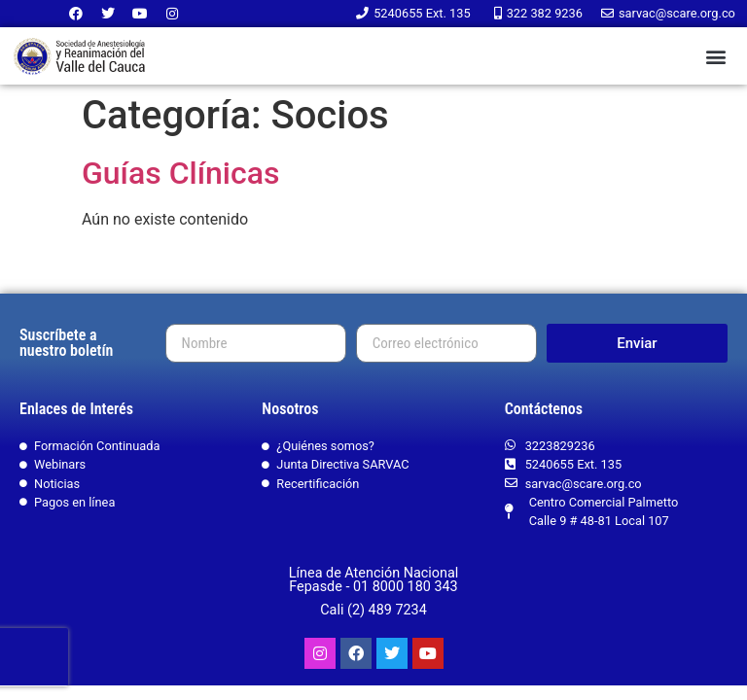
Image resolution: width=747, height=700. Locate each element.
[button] (716, 56)
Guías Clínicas (180, 173)
